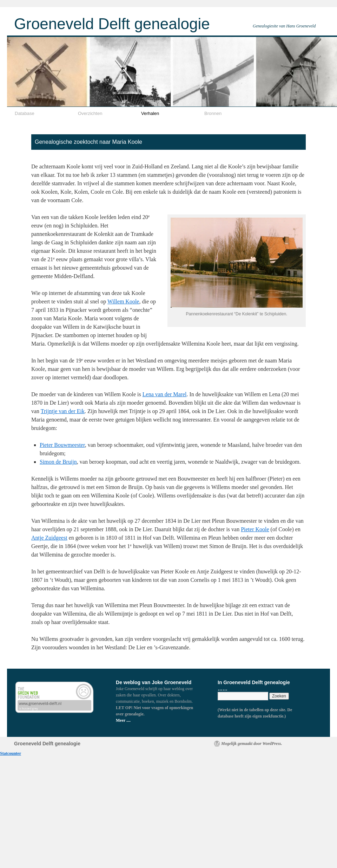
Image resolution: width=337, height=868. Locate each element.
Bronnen (213, 113)
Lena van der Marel (165, 394)
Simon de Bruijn (58, 462)
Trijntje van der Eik (63, 411)
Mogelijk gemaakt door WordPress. (252, 744)
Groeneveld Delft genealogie (112, 24)
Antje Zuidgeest (49, 538)
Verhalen (150, 113)
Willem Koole (123, 301)
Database (25, 113)
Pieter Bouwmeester (62, 445)
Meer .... (123, 720)
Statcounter (11, 753)
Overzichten (90, 113)
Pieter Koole (255, 529)
